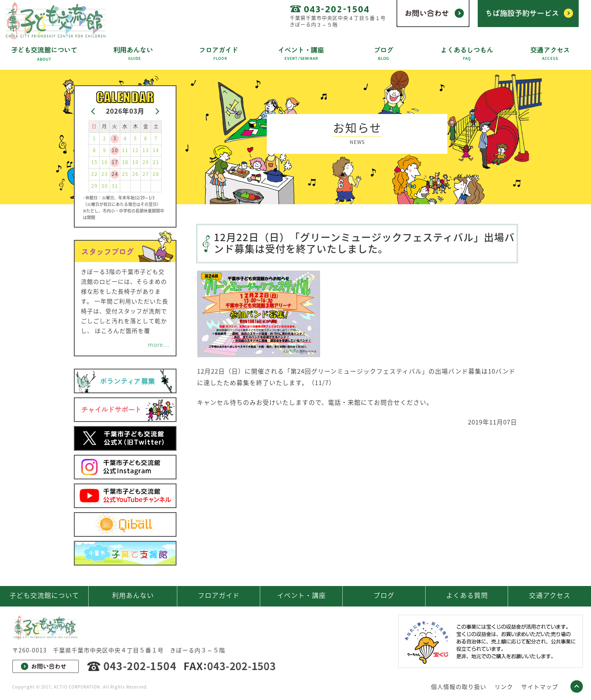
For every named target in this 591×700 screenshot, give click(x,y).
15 (94, 162)
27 (146, 174)
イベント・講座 (301, 595)
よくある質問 (467, 595)
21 (156, 162)
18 (125, 162)
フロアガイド (219, 595)
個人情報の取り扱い (459, 686)
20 (146, 162)
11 (125, 150)
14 (156, 150)
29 (94, 186)
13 (146, 150)
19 (135, 162)
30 (105, 186)
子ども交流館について (44, 595)
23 (105, 174)
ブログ (384, 595)
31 (115, 186)
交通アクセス (550, 595)
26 (135, 174)
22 (94, 174)
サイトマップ (540, 686)
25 (125, 174)
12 (135, 150)
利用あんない (133, 595)
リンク (504, 686)
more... (159, 344)
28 (156, 174)
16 (105, 162)
